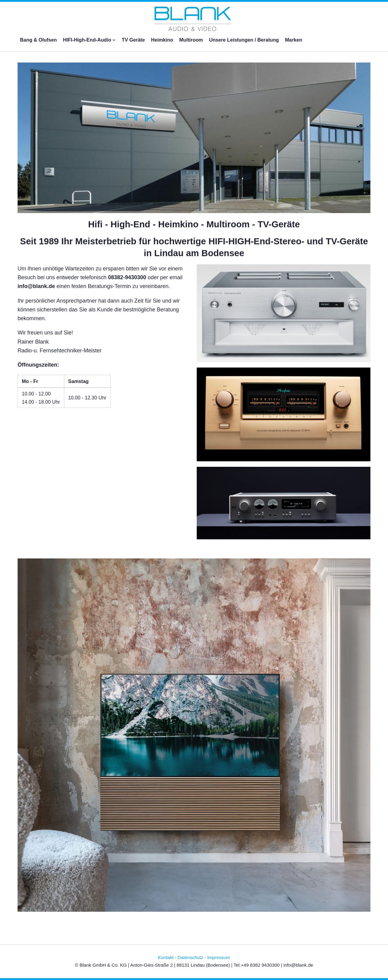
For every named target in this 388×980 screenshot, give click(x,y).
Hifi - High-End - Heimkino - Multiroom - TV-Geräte (194, 224)
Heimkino (162, 40)
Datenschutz (191, 957)
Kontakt (166, 957)
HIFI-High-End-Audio (89, 40)
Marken (294, 40)
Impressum (219, 957)
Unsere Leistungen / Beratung (244, 40)
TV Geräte (133, 40)
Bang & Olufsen (38, 40)
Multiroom (191, 40)
